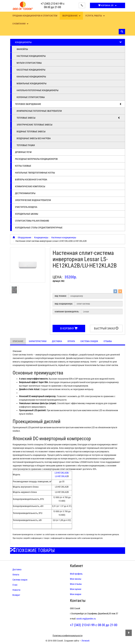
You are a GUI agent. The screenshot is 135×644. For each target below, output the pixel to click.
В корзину (69, 328)
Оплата (71, 341)
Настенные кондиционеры (31, 56)
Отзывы (108, 341)
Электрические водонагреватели (33, 200)
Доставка (57, 341)
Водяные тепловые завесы (31, 132)
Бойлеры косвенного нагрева (31, 180)
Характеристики (38, 341)
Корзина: (107, 5)
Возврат (16, 595)
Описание (18, 341)
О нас (15, 585)
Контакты (78, 601)
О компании (20, 24)
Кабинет (77, 566)
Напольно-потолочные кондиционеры (38, 90)
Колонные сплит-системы (31, 97)
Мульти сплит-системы (29, 63)
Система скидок (89, 341)
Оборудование (71, 16)
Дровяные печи (23, 152)
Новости (16, 590)
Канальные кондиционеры (31, 77)
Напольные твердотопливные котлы (35, 173)
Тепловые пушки (26, 145)
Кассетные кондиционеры (31, 70)
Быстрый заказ (106, 328)
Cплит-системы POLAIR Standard (32, 221)
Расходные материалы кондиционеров (36, 159)
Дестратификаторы (25, 193)
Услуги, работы (95, 16)
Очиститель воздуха (26, 207)
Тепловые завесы (68, 118)
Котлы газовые (23, 166)
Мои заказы (76, 579)
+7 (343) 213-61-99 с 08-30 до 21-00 (53, 5)
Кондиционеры (68, 42)
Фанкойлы (22, 49)
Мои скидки (76, 594)
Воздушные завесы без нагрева (34, 138)
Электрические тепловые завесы (35, 125)
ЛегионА (85, 641)
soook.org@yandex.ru (86, 619)
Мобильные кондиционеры (32, 83)
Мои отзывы (76, 584)
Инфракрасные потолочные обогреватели (39, 111)
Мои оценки (76, 589)
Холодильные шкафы (27, 214)
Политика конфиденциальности (67, 636)
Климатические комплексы (30, 186)
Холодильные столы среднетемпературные (39, 228)
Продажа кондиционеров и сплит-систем (35, 16)
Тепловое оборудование (68, 104)
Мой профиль (76, 574)
